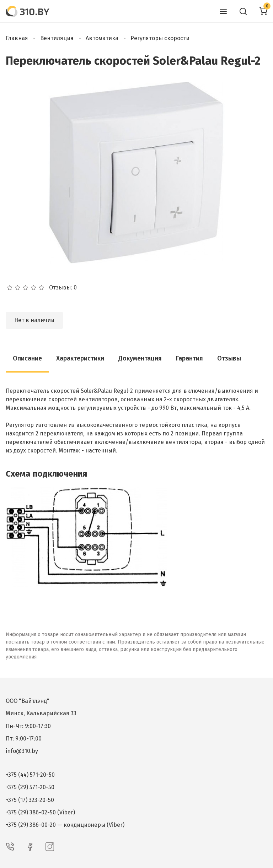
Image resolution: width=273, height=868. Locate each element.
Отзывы (229, 358)
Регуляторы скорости (160, 38)
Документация (140, 358)
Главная (17, 38)
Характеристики (80, 358)
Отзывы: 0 (63, 288)
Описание (27, 358)
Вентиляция (57, 38)
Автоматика (102, 38)
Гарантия (189, 358)
